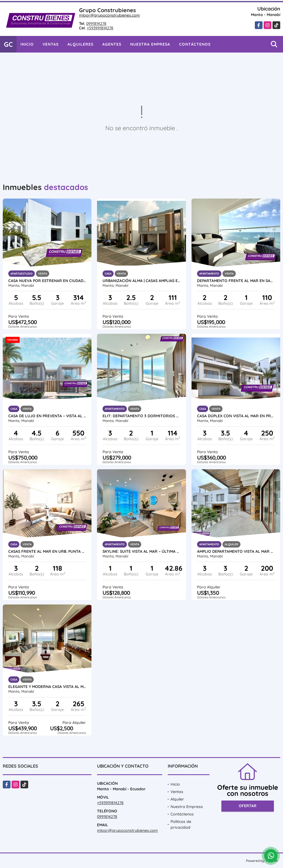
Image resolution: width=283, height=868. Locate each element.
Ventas (51, 44)
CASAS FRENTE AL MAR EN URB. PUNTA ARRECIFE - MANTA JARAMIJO (47, 551)
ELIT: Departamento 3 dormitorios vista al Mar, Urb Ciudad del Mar (141, 416)
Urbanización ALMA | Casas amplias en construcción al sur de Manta (141, 281)
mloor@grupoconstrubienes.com (109, 15)
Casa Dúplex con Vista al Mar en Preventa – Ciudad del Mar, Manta (236, 416)
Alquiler (177, 799)
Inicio (27, 44)
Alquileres (80, 44)
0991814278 (96, 24)
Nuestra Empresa (150, 44)
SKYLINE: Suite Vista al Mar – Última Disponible (141, 551)
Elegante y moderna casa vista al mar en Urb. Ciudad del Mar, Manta (47, 687)
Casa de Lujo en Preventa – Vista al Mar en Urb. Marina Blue (47, 416)
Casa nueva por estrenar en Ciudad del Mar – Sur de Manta (47, 281)
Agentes (112, 44)
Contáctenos (195, 44)
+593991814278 (100, 28)
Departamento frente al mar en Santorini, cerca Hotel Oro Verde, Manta (236, 281)
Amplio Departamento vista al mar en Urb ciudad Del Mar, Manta (236, 551)
